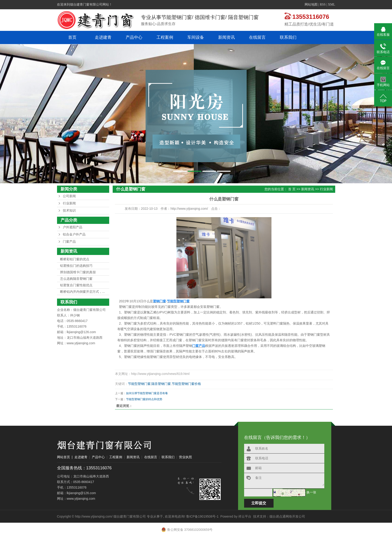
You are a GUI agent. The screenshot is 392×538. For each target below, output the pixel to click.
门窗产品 (69, 242)
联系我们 (288, 37)
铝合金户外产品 (74, 234)
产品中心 (134, 37)
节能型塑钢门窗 (139, 384)
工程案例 (165, 37)
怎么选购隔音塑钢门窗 (76, 279)
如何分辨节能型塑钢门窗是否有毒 (147, 393)
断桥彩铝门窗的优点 (75, 259)
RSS (323, 5)
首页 (72, 37)
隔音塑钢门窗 (161, 384)
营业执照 (185, 457)
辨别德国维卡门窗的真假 (78, 272)
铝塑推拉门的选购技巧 (76, 266)
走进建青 (103, 37)
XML (331, 5)
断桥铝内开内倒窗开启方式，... (83, 292)
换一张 (311, 492)
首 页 (292, 189)
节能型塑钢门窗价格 (186, 384)
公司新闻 (69, 196)
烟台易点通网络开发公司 (287, 516)
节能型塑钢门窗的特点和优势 (144, 399)
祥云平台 (245, 516)
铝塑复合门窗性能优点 (76, 285)
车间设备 (196, 37)
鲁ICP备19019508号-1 (202, 516)
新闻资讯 (226, 37)
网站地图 (311, 5)
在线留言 (257, 37)
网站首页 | (65, 457)
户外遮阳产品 (73, 227)
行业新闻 (69, 203)
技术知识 (69, 211)
